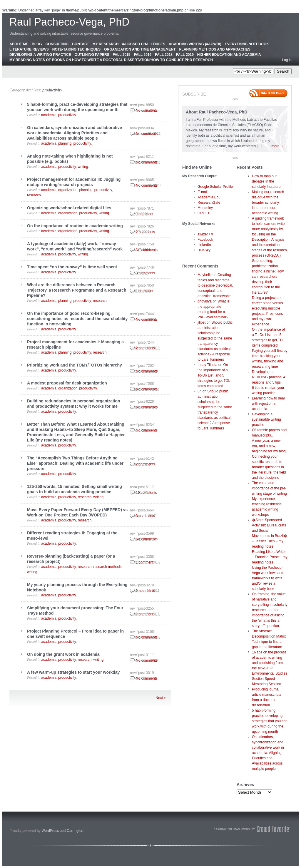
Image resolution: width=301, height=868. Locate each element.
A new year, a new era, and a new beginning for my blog (269, 446)
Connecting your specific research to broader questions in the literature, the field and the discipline (269, 467)
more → (278, 146)
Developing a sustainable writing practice (266, 419)
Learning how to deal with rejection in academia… (268, 404)
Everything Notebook (247, 44)
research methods (107, 567)
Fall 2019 (185, 55)
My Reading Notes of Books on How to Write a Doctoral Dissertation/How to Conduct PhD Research (111, 60)
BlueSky (204, 250)
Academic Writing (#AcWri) (195, 44)
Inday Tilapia (207, 365)
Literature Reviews (29, 49)
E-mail (203, 192)
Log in (287, 60)
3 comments (145, 273)
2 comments (145, 232)
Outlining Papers (92, 55)
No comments (147, 111)
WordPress (50, 831)
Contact (81, 44)
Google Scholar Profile (215, 187)
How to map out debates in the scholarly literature (266, 181)
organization (68, 190)
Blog (37, 44)
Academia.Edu (209, 197)
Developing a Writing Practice (40, 55)
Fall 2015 (122, 55)
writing (83, 167)
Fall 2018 (164, 55)
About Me (19, 44)
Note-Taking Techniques (76, 49)
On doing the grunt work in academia (63, 654)
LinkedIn (204, 245)
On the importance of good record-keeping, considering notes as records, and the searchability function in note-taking (77, 319)
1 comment (144, 214)
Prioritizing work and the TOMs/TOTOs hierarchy (75, 365)
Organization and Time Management (140, 49)
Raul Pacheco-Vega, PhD (69, 22)
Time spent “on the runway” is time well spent (72, 267)
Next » (161, 698)
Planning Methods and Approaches (215, 49)
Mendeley (205, 208)
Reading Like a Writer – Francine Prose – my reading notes (270, 557)
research (34, 195)
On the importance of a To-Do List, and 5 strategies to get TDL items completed (214, 375)
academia (49, 115)
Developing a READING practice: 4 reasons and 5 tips (269, 377)
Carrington (75, 831)
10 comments (146, 493)
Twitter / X (205, 234)
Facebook (205, 240)
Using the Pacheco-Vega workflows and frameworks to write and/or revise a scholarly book (268, 578)
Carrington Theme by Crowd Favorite (252, 829)
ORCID (203, 213)
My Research (106, 44)
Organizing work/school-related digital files (69, 208)
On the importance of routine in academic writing (75, 226)
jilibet (201, 322)
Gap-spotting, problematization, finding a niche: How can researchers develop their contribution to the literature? (268, 277)
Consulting (57, 44)
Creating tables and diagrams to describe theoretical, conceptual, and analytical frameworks (215, 285)
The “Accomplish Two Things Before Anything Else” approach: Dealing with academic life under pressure (75, 463)
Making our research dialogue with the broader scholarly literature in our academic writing (268, 203)
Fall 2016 (143, 55)
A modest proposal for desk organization (67, 383)
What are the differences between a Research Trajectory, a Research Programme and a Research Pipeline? (77, 290)
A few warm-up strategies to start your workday (73, 672)
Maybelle (205, 275)
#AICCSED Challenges (144, 44)
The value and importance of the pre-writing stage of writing (269, 488)
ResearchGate (209, 203)
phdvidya (205, 301)
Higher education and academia (229, 55)
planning (65, 143)
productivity (52, 90)
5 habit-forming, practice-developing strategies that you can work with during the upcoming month (270, 721)
